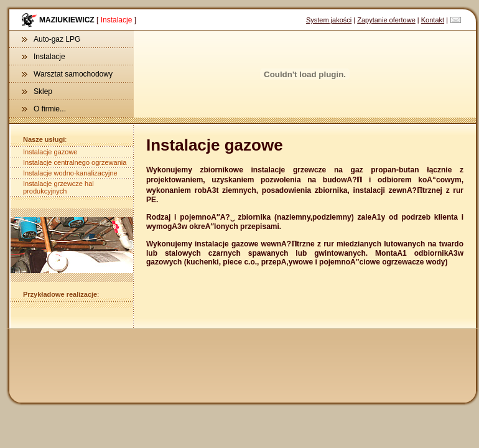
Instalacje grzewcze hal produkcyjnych (58, 187)
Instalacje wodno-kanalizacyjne (70, 173)
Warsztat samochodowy (67, 74)
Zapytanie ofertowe (386, 20)
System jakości (329, 20)
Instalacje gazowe (50, 152)
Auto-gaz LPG (51, 39)
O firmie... (44, 109)
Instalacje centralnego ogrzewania (75, 162)
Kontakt (433, 20)
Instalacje (44, 57)
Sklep (37, 91)
